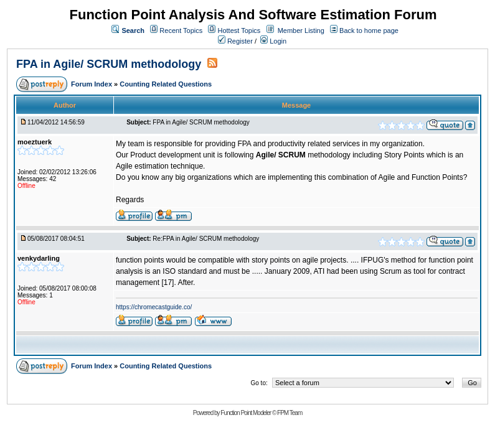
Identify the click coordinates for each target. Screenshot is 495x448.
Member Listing (301, 30)
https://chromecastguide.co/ (154, 307)
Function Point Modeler (246, 413)
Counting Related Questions (166, 84)
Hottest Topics (239, 30)
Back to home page (369, 30)
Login (273, 41)
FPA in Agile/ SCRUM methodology (110, 64)
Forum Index (92, 84)
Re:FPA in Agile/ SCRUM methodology (206, 239)
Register (235, 41)
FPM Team (290, 413)
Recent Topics (181, 30)
